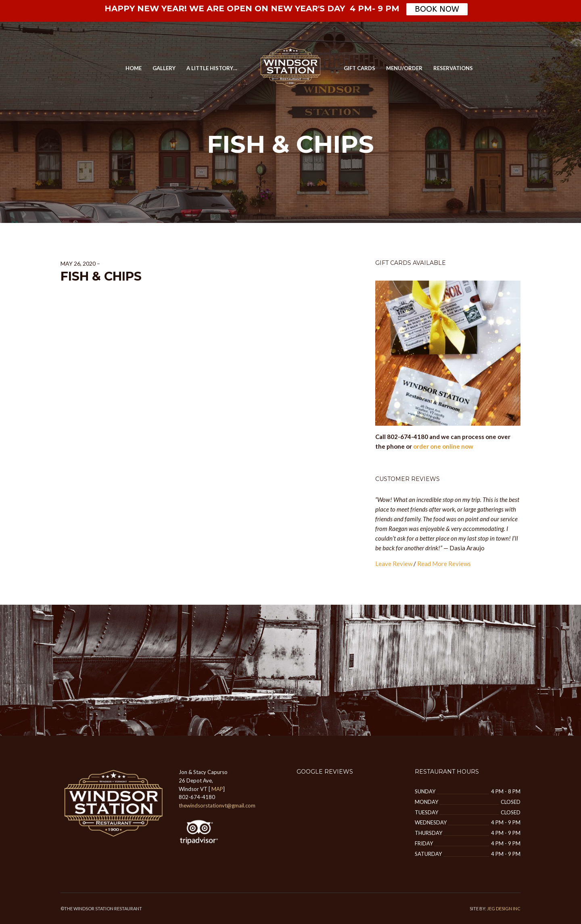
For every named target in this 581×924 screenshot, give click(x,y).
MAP (217, 789)
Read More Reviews (444, 564)
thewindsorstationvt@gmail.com (217, 805)
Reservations (453, 68)
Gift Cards (359, 68)
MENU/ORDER (404, 68)
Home (134, 68)
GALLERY (164, 68)
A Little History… (212, 68)
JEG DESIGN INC (504, 908)
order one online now (443, 446)
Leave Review (394, 564)
